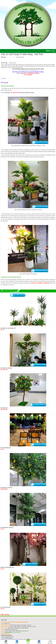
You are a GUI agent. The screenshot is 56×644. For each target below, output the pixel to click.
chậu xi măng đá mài (17, 631)
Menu (48, 51)
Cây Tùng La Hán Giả (6, 368)
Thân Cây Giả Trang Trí (7, 567)
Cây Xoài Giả (4, 408)
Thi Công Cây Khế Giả (6, 488)
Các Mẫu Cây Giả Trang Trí (8, 328)
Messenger (39, 642)
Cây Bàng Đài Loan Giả (7, 528)
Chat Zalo (17, 642)
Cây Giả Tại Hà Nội (5, 607)
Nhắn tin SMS (50, 642)
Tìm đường (6, 642)
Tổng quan (4, 78)
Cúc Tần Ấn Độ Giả (5, 448)
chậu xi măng (8, 631)
